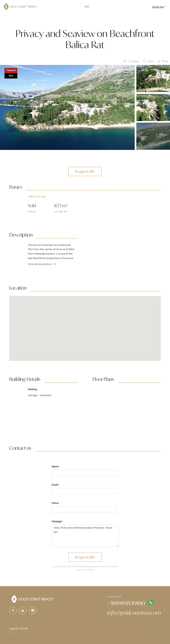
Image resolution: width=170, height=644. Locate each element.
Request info (85, 171)
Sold (11, 76)
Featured (11, 70)
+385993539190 (126, 603)
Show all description (42, 264)
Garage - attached (40, 395)
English (158, 7)
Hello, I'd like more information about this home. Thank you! (85, 536)
